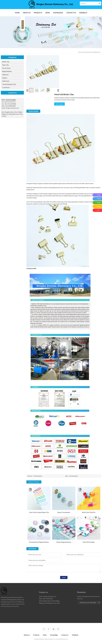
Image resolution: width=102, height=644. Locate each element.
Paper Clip (5, 65)
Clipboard (5, 75)
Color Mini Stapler (89, 542)
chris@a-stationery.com (12, 108)
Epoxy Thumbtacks (64, 512)
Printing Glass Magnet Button (39, 542)
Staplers (5, 78)
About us (27, 13)
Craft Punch (6, 88)
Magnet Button (7, 71)
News (48, 13)
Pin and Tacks (6, 68)
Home (17, 13)
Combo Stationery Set (9, 84)
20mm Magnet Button (64, 542)
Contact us (71, 13)
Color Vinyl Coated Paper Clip (39, 512)
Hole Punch (6, 81)
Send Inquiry (59, 104)
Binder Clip (89, 52)
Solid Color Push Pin (89, 512)
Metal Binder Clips (96, 52)
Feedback (83, 13)
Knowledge (58, 13)
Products (38, 13)
